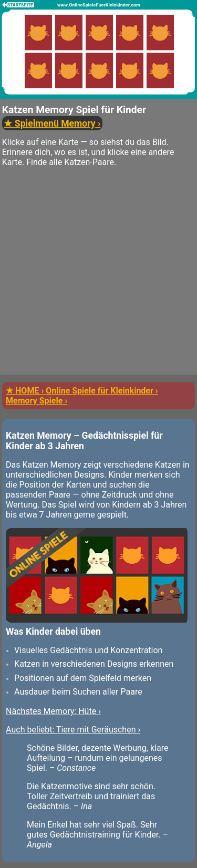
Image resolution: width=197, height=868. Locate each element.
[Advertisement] (98, 276)
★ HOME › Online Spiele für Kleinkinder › (82, 391)
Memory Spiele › (37, 401)
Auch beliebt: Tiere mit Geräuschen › (73, 730)
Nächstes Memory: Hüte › (53, 711)
